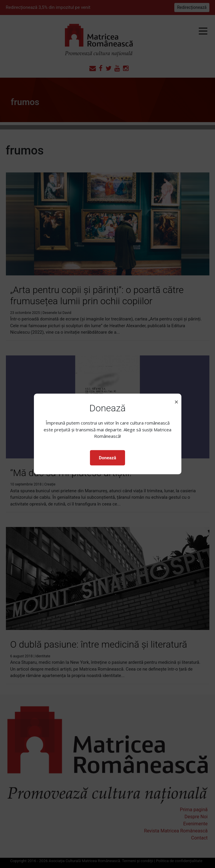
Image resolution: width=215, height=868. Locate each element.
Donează (107, 458)
